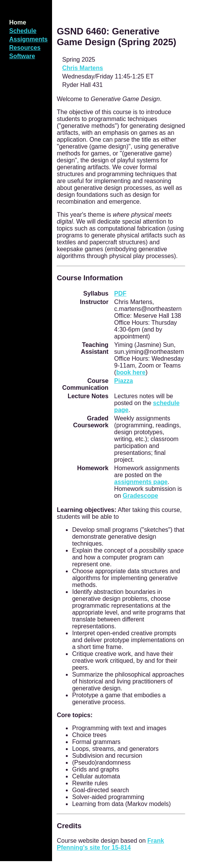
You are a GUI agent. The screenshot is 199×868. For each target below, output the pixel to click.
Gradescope (140, 496)
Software (22, 56)
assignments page (141, 482)
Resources (25, 48)
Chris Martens (82, 68)
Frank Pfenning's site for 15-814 (110, 844)
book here (131, 372)
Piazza (123, 381)
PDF (120, 293)
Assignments (28, 39)
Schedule (23, 31)
